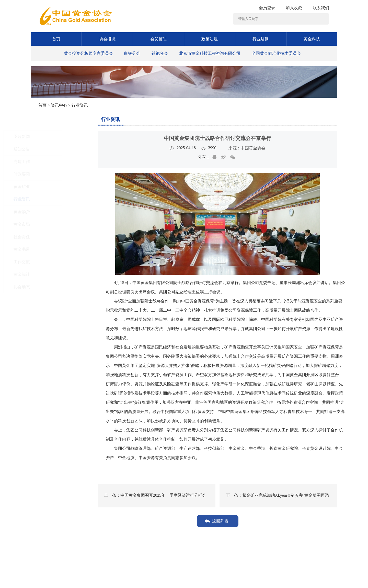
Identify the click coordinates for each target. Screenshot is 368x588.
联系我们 (321, 8)
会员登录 (267, 8)
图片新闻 (49, 137)
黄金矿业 (49, 187)
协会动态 (49, 287)
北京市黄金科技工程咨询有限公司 (210, 53)
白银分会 (132, 53)
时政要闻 (49, 174)
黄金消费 (49, 212)
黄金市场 (49, 224)
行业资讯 (49, 199)
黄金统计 (49, 274)
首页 (56, 39)
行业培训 (261, 39)
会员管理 (158, 39)
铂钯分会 (160, 53)
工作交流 (49, 262)
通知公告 (49, 149)
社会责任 (49, 237)
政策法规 (210, 39)
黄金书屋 (49, 249)
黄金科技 (312, 39)
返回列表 (220, 521)
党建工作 (49, 162)
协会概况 (107, 39)
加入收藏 (294, 8)
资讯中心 (59, 105)
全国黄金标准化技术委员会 (276, 53)
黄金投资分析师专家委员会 (88, 53)
